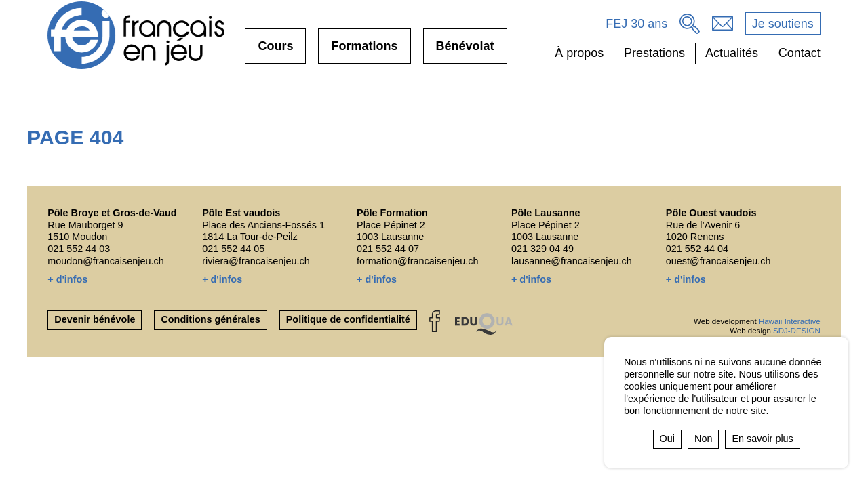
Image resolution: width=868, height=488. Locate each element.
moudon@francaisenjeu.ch (105, 261)
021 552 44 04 (697, 249)
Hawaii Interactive (790, 321)
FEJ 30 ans (636, 24)
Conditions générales (210, 319)
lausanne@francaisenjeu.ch (572, 261)
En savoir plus (762, 439)
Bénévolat (465, 52)
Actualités (732, 53)
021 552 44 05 (233, 249)
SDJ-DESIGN (797, 331)
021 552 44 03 (79, 249)
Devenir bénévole (95, 319)
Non (703, 439)
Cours (275, 52)
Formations (364, 52)
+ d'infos (67, 279)
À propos (579, 53)
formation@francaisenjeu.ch (417, 261)
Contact (800, 53)
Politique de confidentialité (348, 319)
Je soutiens (783, 24)
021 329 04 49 (542, 249)
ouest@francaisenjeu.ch (718, 261)
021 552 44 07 (388, 249)
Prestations (654, 53)
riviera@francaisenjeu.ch (256, 261)
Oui (667, 439)
